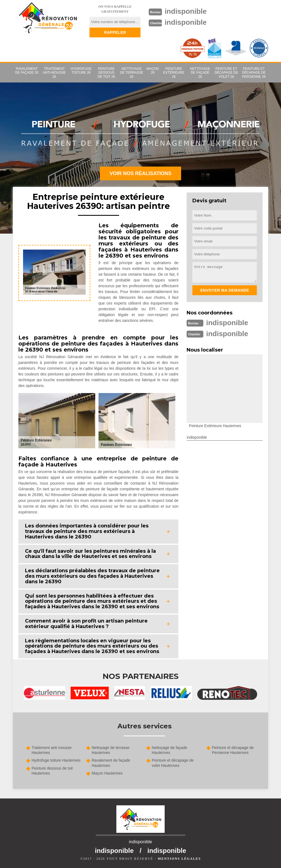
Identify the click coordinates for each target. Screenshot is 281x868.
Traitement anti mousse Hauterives (52, 750)
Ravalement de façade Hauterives (111, 763)
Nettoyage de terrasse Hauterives (111, 750)
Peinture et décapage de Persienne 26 (254, 73)
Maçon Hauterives (107, 773)
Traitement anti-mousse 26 (54, 73)
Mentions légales (179, 859)
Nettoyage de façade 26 (200, 73)
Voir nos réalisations (140, 173)
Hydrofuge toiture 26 (81, 71)
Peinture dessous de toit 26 (106, 73)
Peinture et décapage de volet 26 (226, 73)
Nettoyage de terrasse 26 (131, 73)
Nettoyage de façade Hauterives (169, 750)
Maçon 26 (153, 71)
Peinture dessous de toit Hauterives (52, 771)
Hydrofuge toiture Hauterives (56, 760)
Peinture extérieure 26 (174, 73)
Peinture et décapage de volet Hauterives (173, 763)
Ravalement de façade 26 (27, 71)
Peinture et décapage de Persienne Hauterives (233, 750)
